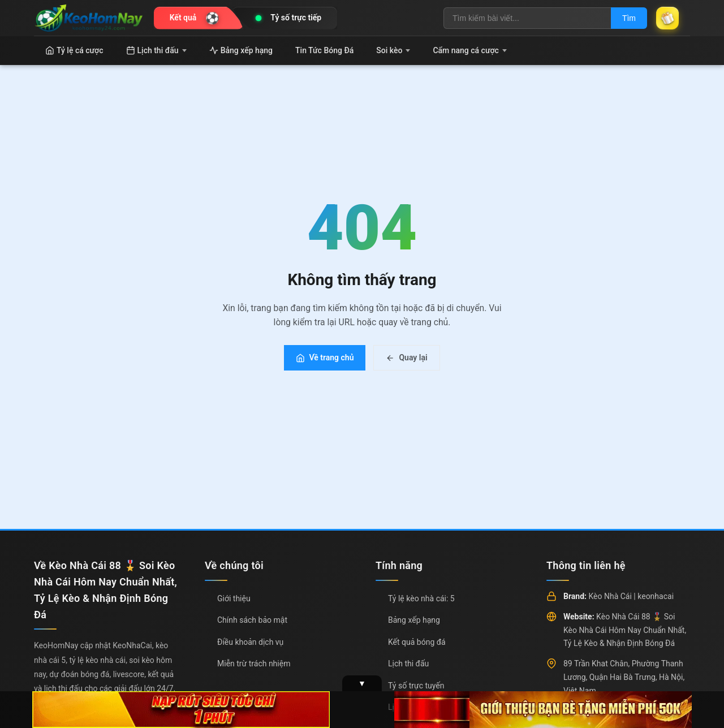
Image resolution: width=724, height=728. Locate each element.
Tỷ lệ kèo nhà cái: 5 (421, 598)
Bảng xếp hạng (241, 50)
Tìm (629, 18)
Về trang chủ (325, 357)
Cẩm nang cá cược (470, 50)
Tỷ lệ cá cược (74, 50)
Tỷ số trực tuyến (416, 686)
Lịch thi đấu (156, 50)
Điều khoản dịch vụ (250, 642)
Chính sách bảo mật (252, 620)
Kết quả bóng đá (417, 642)
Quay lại (406, 357)
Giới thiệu (234, 598)
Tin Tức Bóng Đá (324, 50)
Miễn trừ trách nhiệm (254, 664)
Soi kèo (393, 50)
